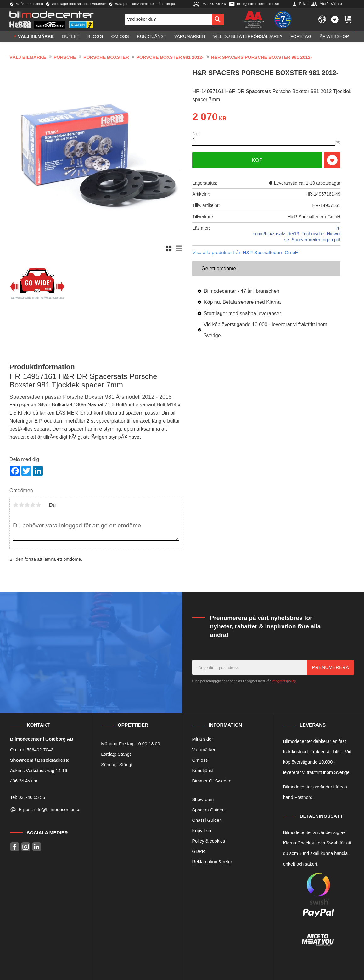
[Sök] (218, 19)
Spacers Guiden (208, 810)
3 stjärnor (27, 505)
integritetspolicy (284, 681)
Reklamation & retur (212, 862)
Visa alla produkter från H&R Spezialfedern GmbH (245, 252)
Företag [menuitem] (301, 36)
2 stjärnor (21, 505)
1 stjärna (16, 505)
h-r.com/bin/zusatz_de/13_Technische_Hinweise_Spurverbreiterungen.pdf (297, 234)
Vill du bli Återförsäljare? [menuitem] (248, 36)
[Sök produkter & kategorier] (168, 19)
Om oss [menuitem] (120, 36)
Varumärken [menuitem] (190, 36)
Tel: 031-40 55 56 (28, 797)
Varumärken (204, 750)
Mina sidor (203, 739)
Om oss (200, 760)
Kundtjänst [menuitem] (151, 36)
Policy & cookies (209, 841)
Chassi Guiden (207, 820)
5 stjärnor (38, 505)
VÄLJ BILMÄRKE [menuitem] (36, 36)
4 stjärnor (33, 505)
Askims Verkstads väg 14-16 (39, 771)
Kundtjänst (203, 771)
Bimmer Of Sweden (212, 781)
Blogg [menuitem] (95, 36)
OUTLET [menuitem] (71, 36)
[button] (335, 19)
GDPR (199, 851)
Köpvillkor (202, 831)
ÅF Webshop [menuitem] (334, 36)
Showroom (203, 799)
